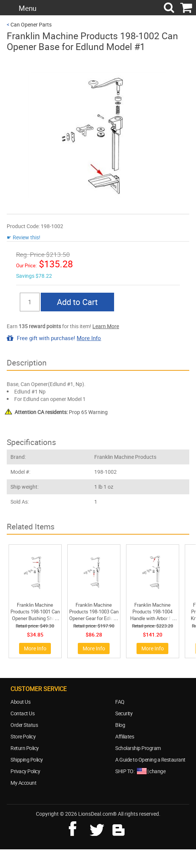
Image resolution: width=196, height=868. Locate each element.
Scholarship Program (138, 748)
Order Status (24, 725)
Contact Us (22, 713)
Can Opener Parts (31, 24)
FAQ (120, 702)
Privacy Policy (25, 771)
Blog (120, 725)
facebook (78, 828)
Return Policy (25, 748)
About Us (20, 702)
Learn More (106, 326)
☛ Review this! (24, 237)
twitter (98, 828)
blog (119, 828)
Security (124, 713)
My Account (23, 783)
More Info (89, 338)
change (157, 771)
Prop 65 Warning (61, 412)
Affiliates (125, 736)
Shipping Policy (27, 760)
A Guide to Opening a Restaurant (150, 760)
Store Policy (23, 736)
